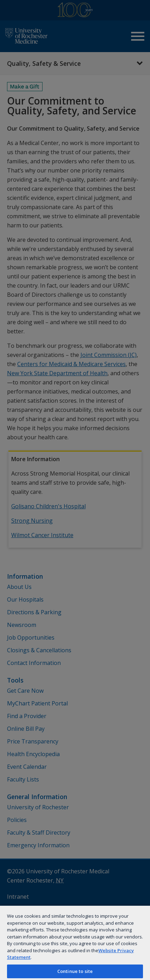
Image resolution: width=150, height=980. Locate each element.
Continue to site (75, 971)
